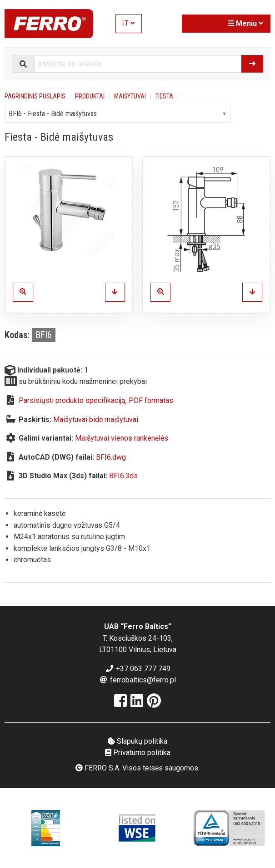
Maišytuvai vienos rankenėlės (122, 438)
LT (128, 23)
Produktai (90, 96)
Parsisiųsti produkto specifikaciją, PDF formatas (96, 400)
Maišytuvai (130, 96)
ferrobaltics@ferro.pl (137, 680)
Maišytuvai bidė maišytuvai (96, 419)
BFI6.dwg (111, 457)
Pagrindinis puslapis (35, 96)
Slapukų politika (137, 741)
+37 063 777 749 (138, 669)
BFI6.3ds (123, 476)
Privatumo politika (138, 753)
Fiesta (164, 96)
